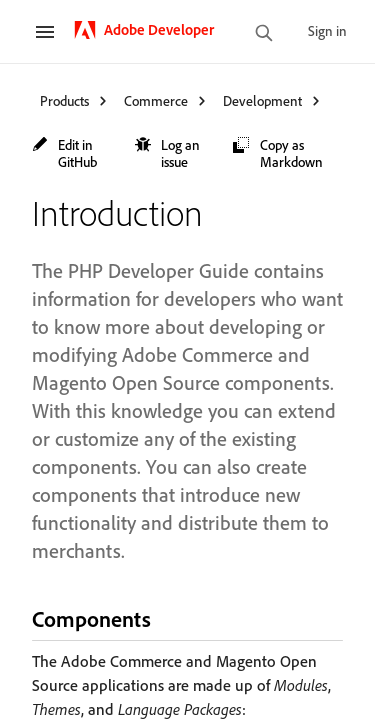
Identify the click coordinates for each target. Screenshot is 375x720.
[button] (73, 153)
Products (64, 100)
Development (262, 100)
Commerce (156, 100)
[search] (264, 34)
